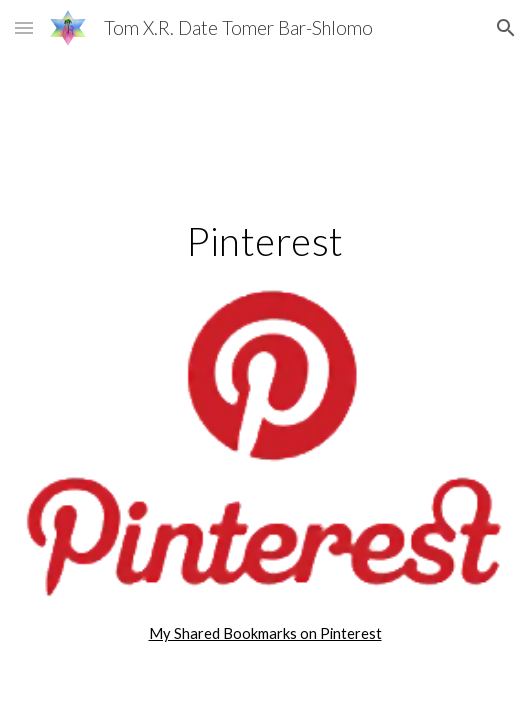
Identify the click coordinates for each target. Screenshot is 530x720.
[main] (265, 241)
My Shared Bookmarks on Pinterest (265, 633)
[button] (24, 27)
